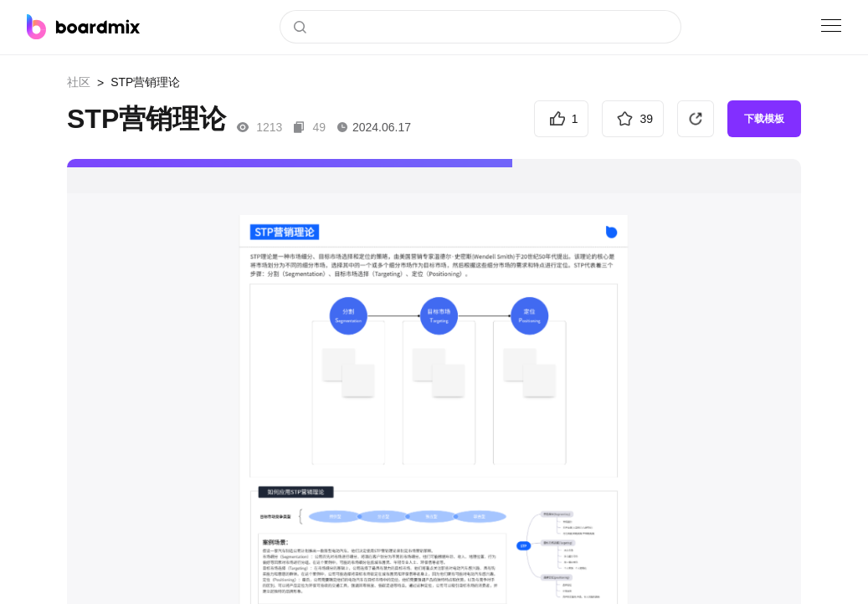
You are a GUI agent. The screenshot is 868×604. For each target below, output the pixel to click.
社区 (79, 82)
